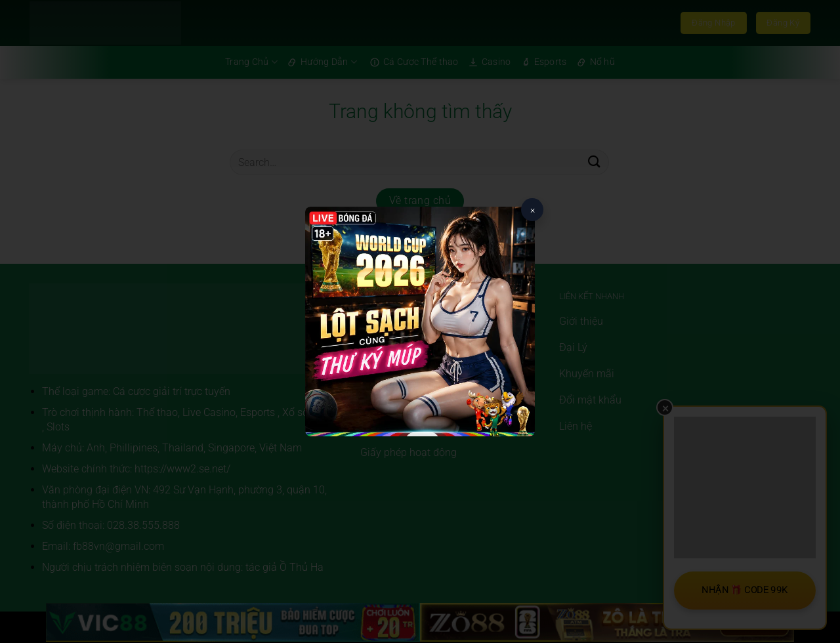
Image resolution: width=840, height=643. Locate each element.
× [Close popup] (533, 210)
